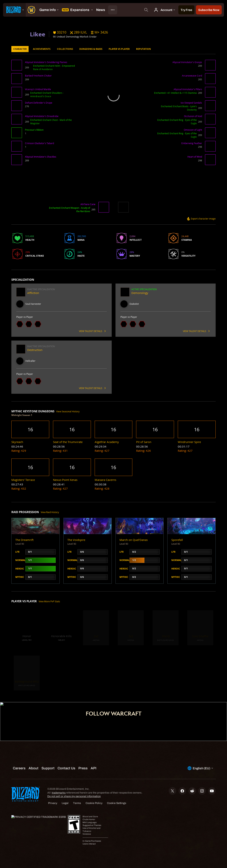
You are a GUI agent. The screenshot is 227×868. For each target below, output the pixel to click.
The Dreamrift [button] (24, 540)
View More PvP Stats (49, 601)
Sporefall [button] (177, 540)
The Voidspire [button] (76, 540)
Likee (38, 34)
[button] (99, 32)
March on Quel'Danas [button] (134, 540)
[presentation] (14, 10)
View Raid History (50, 512)
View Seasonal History (68, 411)
